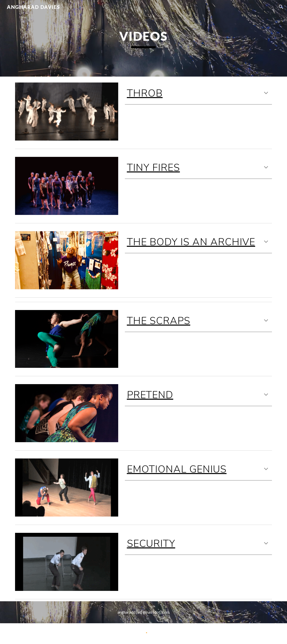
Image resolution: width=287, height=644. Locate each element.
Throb (145, 93)
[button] (281, 7)
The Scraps (159, 321)
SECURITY (151, 544)
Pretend (150, 395)
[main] (143, 38)
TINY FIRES (153, 168)
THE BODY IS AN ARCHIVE (191, 242)
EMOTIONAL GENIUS (177, 469)
